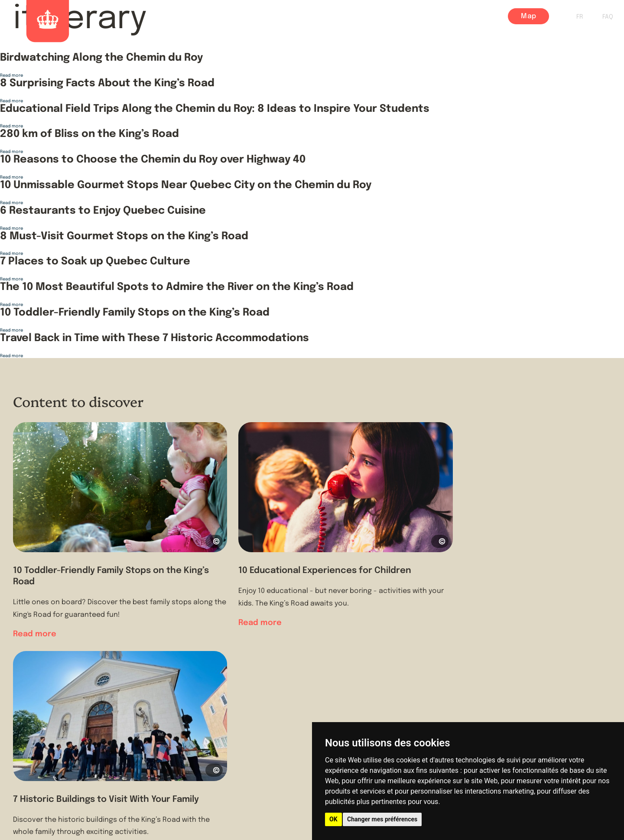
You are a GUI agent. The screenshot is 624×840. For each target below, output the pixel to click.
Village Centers (436, 16)
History (329, 16)
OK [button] (333, 819)
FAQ (608, 17)
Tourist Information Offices (214, 741)
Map (528, 16)
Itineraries (375, 16)
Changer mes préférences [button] (382, 819)
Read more (11, 75)
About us (180, 724)
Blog (487, 16)
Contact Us (184, 757)
